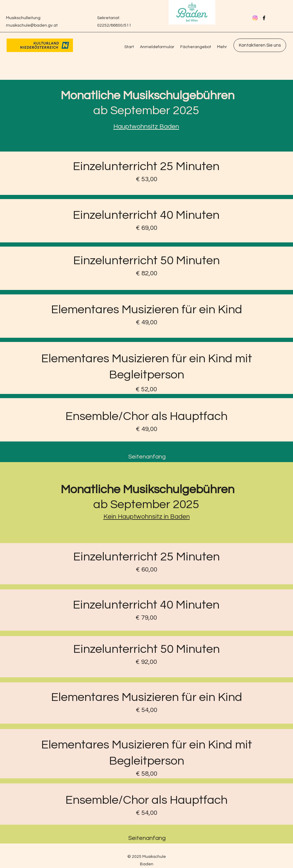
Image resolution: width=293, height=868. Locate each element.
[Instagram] (255, 18)
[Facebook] (264, 18)
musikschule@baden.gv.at (32, 25)
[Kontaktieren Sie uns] (260, 45)
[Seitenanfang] (147, 457)
